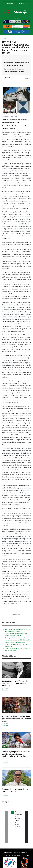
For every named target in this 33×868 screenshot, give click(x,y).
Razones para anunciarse (21, 853)
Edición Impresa (9, 4)
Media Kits (7, 856)
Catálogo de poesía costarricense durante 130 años (15, 790)
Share (27, 78)
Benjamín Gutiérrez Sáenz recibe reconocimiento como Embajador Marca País (15, 683)
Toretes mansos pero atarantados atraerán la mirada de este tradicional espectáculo (17, 644)
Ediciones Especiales (23, 4)
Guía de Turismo (16, 856)
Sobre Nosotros (8, 853)
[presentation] (6, 827)
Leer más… (5, 690)
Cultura (4, 39)
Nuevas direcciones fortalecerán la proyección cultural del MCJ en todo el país (16, 719)
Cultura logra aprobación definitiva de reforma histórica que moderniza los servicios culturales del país (16, 755)
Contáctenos (26, 856)
